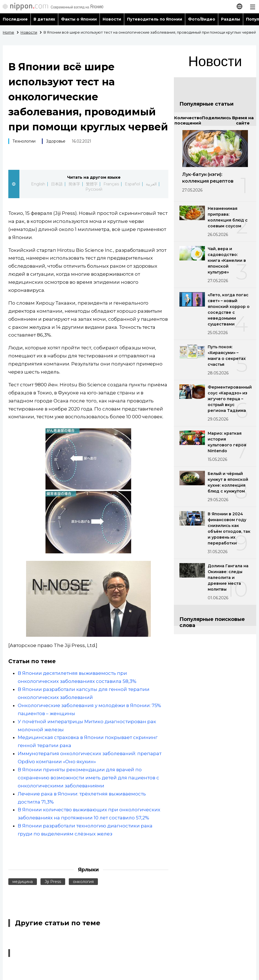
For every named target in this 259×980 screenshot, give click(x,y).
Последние (15, 19)
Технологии (24, 141)
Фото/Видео (202, 19)
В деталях (44, 19)
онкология (83, 882)
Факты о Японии (79, 19)
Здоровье (56, 141)
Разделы (231, 19)
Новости (112, 19)
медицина (23, 882)
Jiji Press (53, 882)
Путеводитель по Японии (155, 19)
